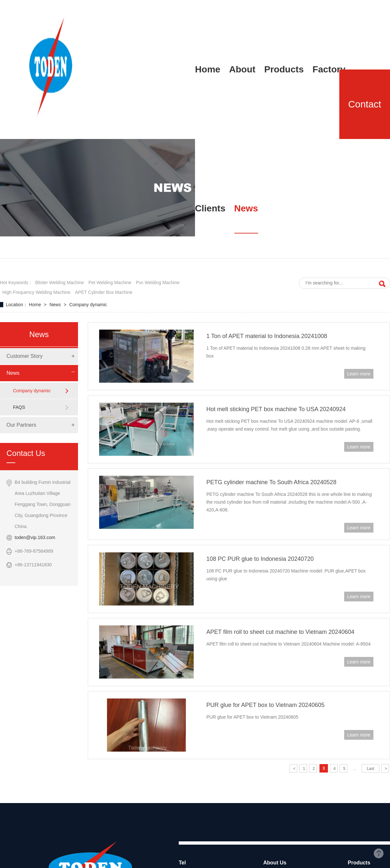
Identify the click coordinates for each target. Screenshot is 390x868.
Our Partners (21, 425)
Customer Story (25, 356)
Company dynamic (88, 305)
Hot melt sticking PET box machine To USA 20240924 (276, 409)
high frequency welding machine (36, 292)
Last (371, 769)
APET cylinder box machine (104, 292)
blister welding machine (59, 283)
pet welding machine (110, 283)
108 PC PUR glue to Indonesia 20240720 (260, 559)
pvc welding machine (158, 283)
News (56, 305)
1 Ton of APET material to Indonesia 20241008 (267, 336)
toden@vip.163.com (35, 537)
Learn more (359, 374)
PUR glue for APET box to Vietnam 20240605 (266, 705)
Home (36, 305)
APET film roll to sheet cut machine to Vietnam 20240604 (280, 632)
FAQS (19, 407)
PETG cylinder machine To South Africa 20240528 (271, 482)
